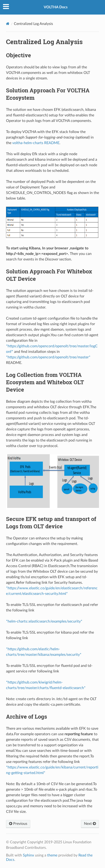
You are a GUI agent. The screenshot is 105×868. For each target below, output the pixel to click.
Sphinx (28, 855)
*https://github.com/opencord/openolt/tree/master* (48, 357)
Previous (18, 824)
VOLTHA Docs (56, 7)
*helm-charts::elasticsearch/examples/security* (44, 621)
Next (90, 824)
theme (52, 855)
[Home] (8, 24)
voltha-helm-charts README (36, 143)
